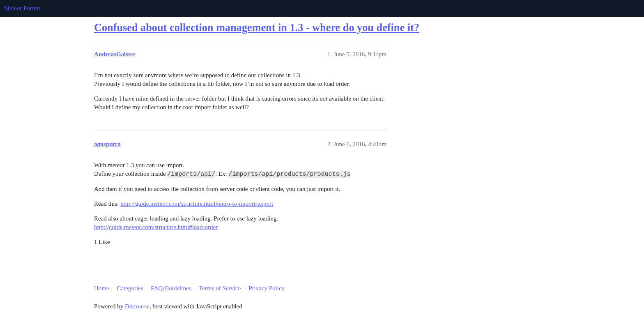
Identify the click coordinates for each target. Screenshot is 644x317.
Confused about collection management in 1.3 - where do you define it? (257, 28)
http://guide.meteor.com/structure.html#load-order (156, 227)
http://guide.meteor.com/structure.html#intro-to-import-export (197, 204)
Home (102, 288)
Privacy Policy (267, 288)
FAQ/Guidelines (171, 288)
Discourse (137, 306)
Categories (130, 288)
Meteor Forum (22, 8)
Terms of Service (220, 288)
